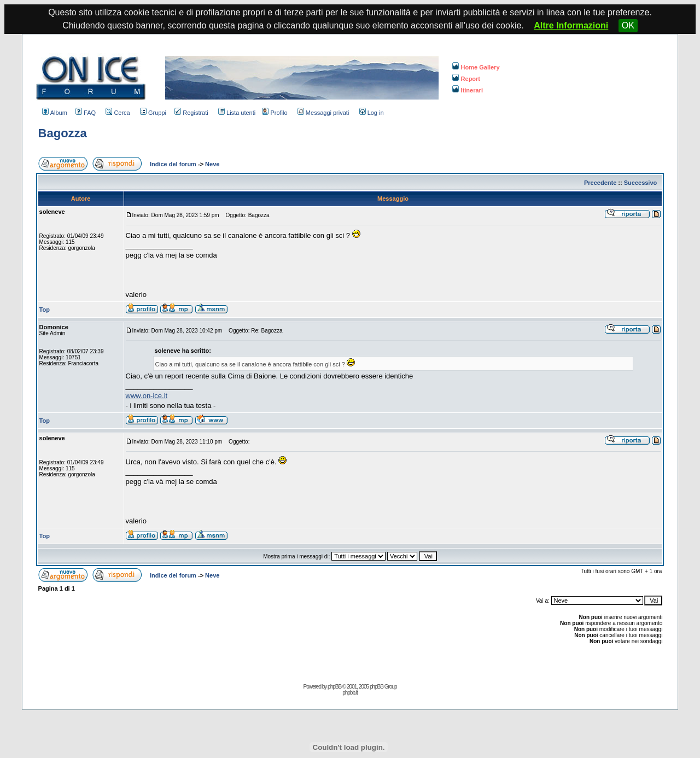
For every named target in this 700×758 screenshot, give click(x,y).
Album (55, 113)
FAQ (86, 113)
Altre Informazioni (571, 25)
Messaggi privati (323, 113)
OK (628, 25)
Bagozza (63, 133)
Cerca (118, 113)
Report (466, 79)
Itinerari (468, 90)
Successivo (641, 183)
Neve (212, 164)
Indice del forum (173, 164)
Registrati (191, 113)
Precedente (600, 183)
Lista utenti (237, 113)
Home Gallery (476, 67)
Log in (372, 113)
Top (45, 310)
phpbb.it (350, 693)
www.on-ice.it (147, 396)
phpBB (334, 687)
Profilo (275, 113)
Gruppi (153, 113)
